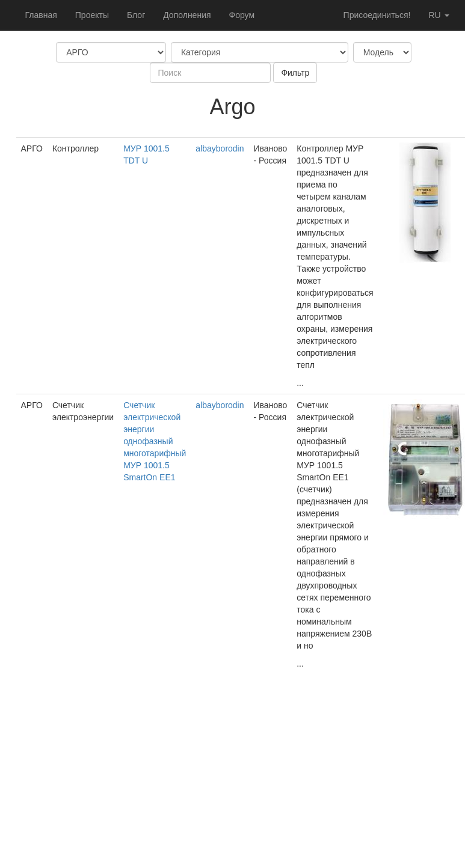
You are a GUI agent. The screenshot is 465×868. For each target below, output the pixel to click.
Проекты (92, 15)
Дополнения (187, 15)
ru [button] (439, 15)
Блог (136, 15)
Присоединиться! (377, 15)
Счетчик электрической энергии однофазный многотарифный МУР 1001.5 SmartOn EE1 (155, 441)
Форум (242, 15)
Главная (41, 15)
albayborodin (220, 148)
